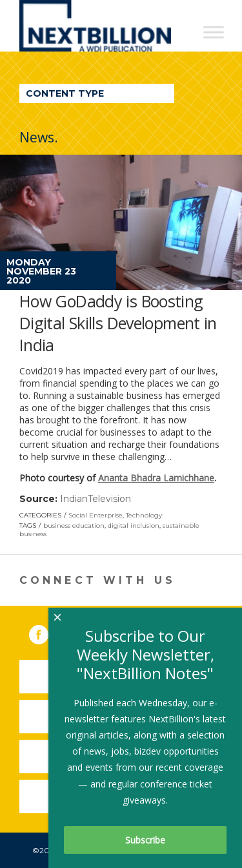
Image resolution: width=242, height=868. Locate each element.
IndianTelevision (96, 499)
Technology (144, 515)
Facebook (48, 632)
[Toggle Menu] (214, 32)
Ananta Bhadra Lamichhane (156, 478)
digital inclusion (134, 526)
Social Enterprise (96, 515)
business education (74, 526)
